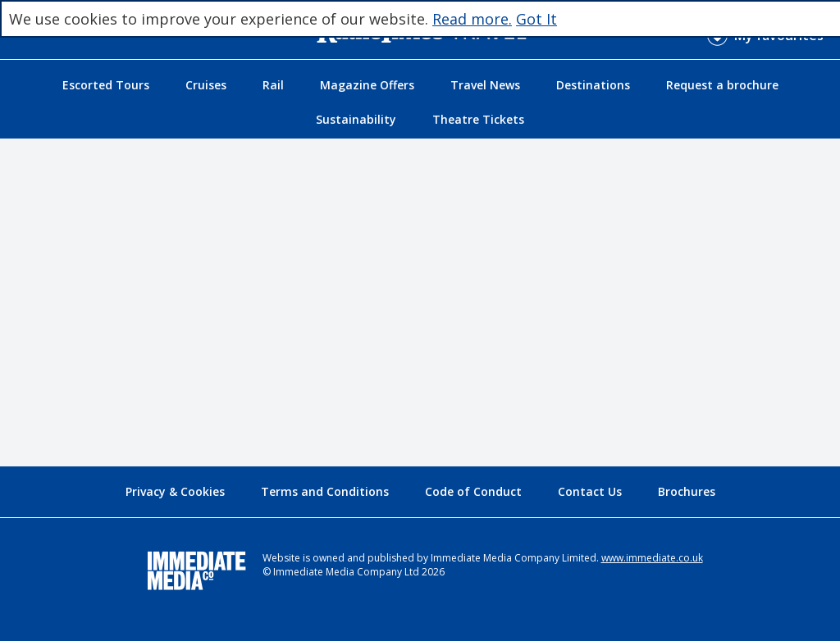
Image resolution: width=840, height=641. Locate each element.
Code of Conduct (473, 491)
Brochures (687, 491)
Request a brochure (722, 85)
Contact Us (590, 491)
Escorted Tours (106, 85)
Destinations (593, 85)
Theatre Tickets (478, 119)
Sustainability (356, 119)
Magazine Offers (367, 85)
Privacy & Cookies (175, 491)
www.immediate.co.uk (652, 558)
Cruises (206, 85)
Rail (273, 85)
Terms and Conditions (325, 491)
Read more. (472, 19)
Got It (536, 19)
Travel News (485, 85)
